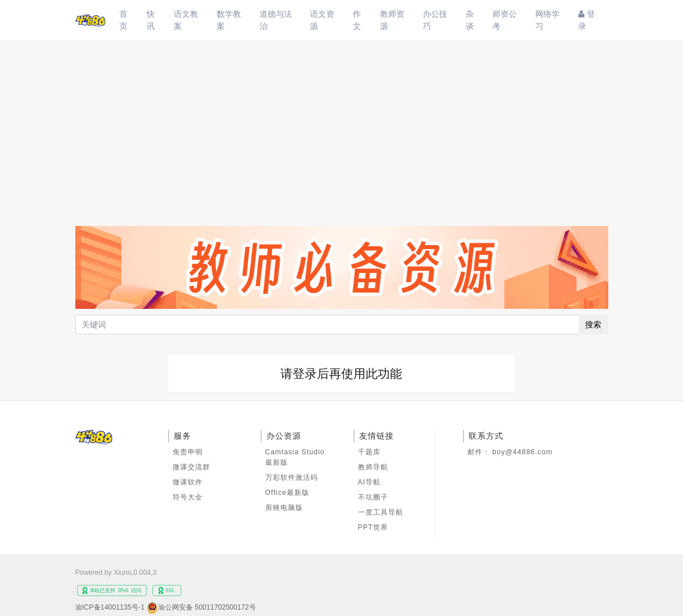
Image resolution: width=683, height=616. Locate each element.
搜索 (593, 325)
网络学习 (547, 20)
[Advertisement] (341, 127)
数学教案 (229, 20)
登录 (587, 20)
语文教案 (186, 20)
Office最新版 (287, 493)
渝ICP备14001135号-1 (110, 607)
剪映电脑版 (284, 508)
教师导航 (373, 467)
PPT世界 (373, 527)
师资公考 (505, 20)
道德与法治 (276, 20)
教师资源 (392, 20)
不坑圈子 (373, 497)
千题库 (369, 452)
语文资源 (322, 20)
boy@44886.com (523, 452)
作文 (357, 20)
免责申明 (188, 452)
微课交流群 (191, 467)
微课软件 (188, 482)
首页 (123, 20)
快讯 (151, 20)
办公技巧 (435, 20)
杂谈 (470, 20)
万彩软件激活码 (292, 478)
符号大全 (188, 497)
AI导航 (369, 482)
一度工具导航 (381, 512)
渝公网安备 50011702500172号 (207, 607)
